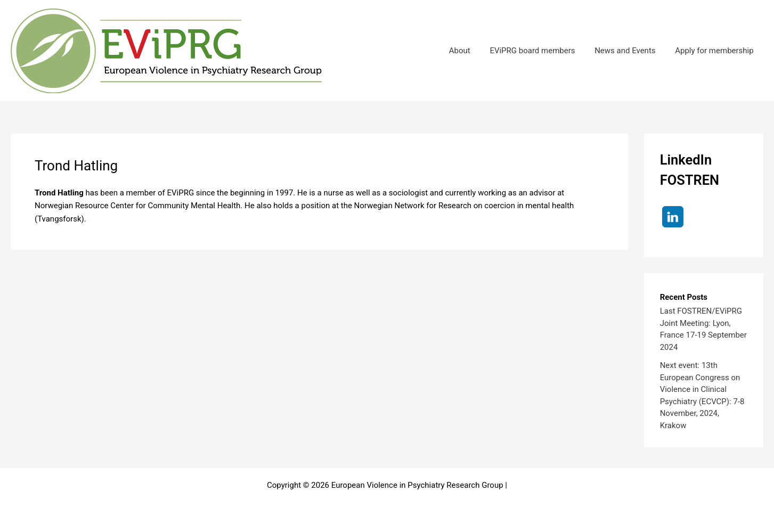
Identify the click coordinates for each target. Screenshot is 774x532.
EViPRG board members (541, 51)
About (472, 51)
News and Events (630, 51)
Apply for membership (716, 51)
